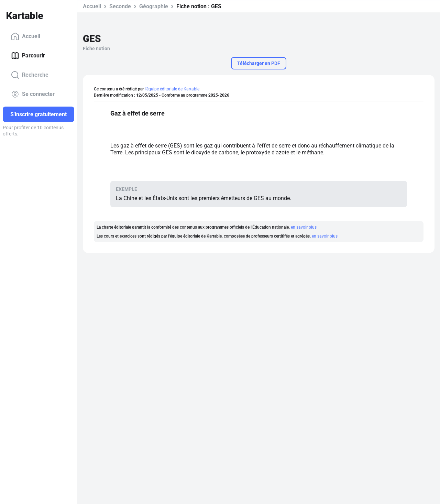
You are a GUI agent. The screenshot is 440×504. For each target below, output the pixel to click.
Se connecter (33, 94)
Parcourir (28, 56)
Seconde (120, 6)
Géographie (154, 6)
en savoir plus (304, 227)
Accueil (26, 36)
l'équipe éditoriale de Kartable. (173, 89)
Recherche (30, 75)
